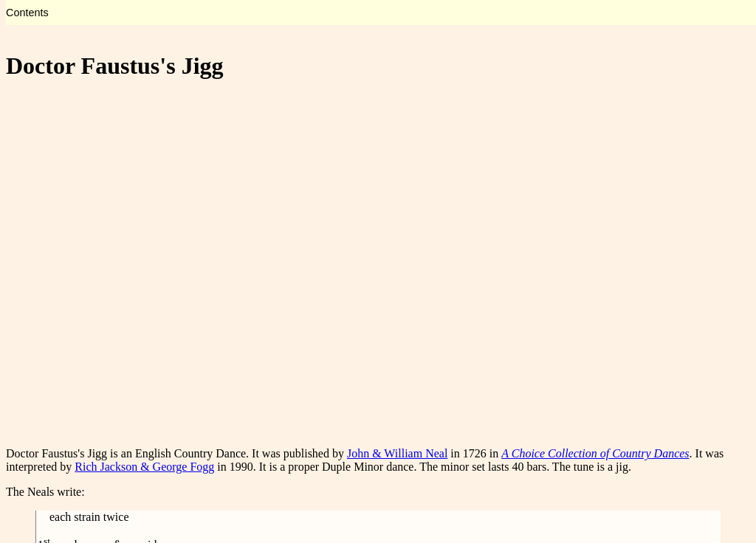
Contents (27, 13)
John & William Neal (397, 453)
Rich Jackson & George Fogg (144, 467)
